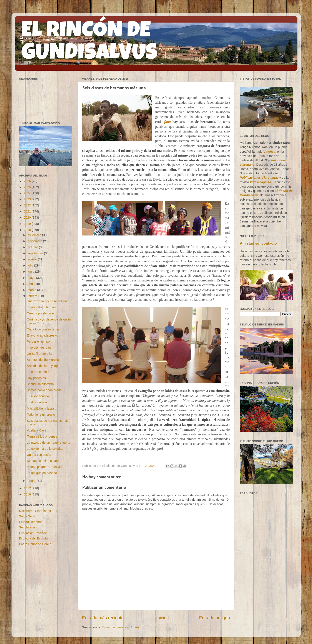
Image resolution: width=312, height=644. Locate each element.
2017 (28, 488)
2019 (28, 224)
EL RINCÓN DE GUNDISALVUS (89, 43)
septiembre (36, 253)
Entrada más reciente (103, 618)
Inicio (161, 618)
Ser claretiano (29, 527)
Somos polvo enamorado (44, 390)
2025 (28, 187)
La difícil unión (37, 402)
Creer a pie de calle (40, 313)
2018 (28, 230)
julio (31, 265)
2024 (28, 193)
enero (32, 481)
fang (168, 122)
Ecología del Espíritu (33, 538)
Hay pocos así (37, 378)
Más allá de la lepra (40, 409)
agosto (33, 259)
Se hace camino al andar (44, 461)
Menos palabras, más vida (45, 467)
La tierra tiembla (38, 372)
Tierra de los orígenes (42, 436)
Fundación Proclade (33, 533)
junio (31, 271)
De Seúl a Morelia (39, 354)
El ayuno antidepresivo (43, 335)
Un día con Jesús (39, 455)
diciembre (35, 235)
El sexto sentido (38, 396)
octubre (33, 247)
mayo (32, 278)
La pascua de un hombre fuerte (48, 443)
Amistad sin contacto (258, 243)
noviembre (35, 241)
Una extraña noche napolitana (48, 301)
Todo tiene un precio (41, 415)
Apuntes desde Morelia (43, 360)
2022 (28, 205)
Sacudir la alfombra (40, 384)
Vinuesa (269, 152)
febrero (33, 296)
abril (31, 284)
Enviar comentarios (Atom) (120, 627)
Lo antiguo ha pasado (42, 473)
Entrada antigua (214, 618)
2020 (28, 217)
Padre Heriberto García (35, 544)
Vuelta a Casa (37, 430)
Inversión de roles (39, 348)
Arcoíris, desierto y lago (43, 366)
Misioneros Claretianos (35, 511)
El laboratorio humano (42, 307)
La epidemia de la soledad (45, 449)
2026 (28, 181)
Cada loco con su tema (43, 329)
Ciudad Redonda (31, 522)
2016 (28, 494)
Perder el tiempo (38, 342)
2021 (28, 211)
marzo (32, 290)
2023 (28, 199)
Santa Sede (27, 516)
